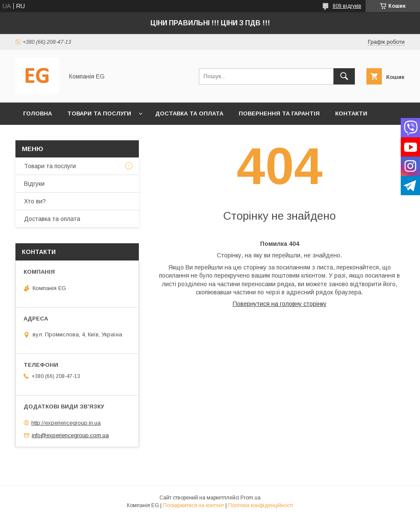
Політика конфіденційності (261, 505)
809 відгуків (347, 6)
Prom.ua (250, 498)
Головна (37, 113)
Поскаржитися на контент (193, 505)
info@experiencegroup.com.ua (70, 435)
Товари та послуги (99, 113)
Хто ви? (36, 136)
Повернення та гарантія (279, 113)
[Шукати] (344, 76)
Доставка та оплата (189, 113)
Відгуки (34, 184)
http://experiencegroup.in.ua (66, 423)
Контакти (351, 113)
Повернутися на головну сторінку (280, 304)
